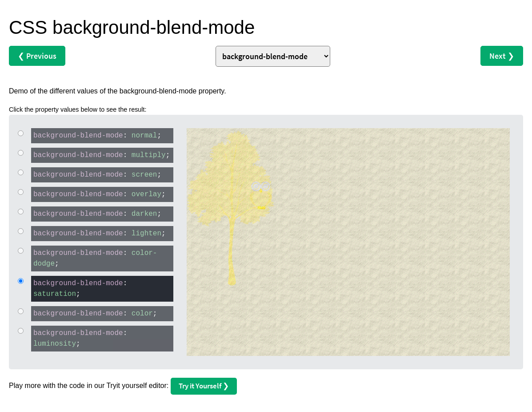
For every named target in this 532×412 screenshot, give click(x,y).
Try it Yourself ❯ (204, 386)
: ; (96, 135)
